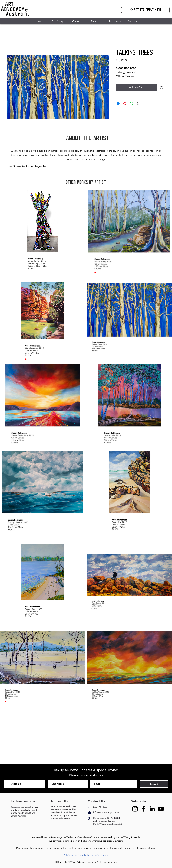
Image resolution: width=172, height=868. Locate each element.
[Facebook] (144, 809)
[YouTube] (161, 809)
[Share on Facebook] (118, 104)
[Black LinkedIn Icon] (152, 809)
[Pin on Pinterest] (125, 104)
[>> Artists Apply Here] (145, 10)
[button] (57, 21)
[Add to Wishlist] (161, 87)
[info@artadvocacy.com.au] (109, 813)
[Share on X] (138, 104)
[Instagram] (135, 809)
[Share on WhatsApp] (131, 104)
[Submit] (154, 784)
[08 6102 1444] (106, 807)
